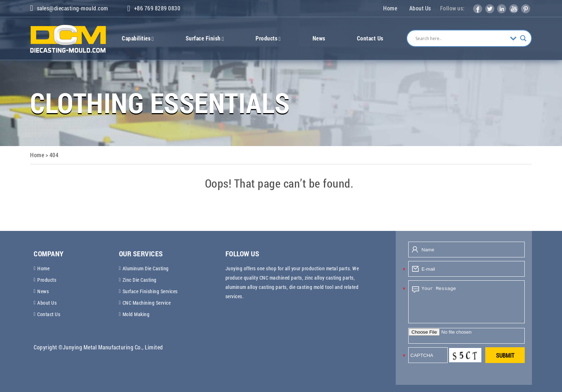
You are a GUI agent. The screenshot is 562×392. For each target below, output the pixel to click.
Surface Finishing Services (150, 291)
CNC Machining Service (147, 303)
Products (268, 38)
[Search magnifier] (523, 38)
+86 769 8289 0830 (154, 8)
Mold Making (136, 314)
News (319, 38)
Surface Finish (205, 38)
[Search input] (461, 38)
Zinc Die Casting (140, 280)
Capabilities (138, 38)
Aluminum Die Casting (146, 268)
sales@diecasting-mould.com (69, 8)
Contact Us (370, 38)
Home (390, 8)
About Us (420, 8)
